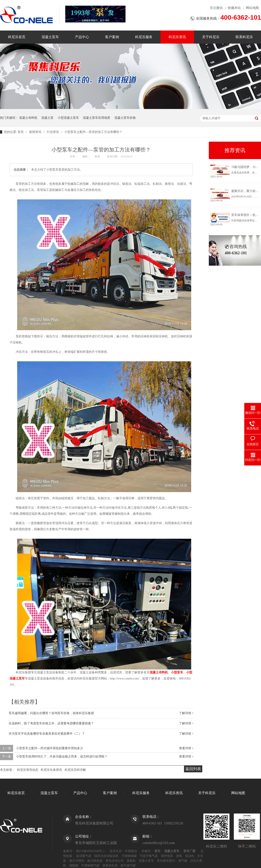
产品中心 (82, 37)
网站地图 (252, 8)
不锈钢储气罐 (90, 865)
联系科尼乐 (244, 37)
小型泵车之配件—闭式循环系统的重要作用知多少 (50, 748)
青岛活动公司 (115, 861)
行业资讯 (53, 132)
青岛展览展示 (166, 861)
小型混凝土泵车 (68, 118)
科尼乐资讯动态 (28, 770)
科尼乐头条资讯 (51, 770)
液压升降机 (77, 861)
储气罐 (183, 861)
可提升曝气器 (149, 856)
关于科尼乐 (211, 37)
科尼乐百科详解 (75, 770)
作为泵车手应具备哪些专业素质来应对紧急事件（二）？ (47, 734)
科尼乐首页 (17, 37)
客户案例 (112, 37)
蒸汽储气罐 (128, 865)
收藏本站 (234, 8)
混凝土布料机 (28, 118)
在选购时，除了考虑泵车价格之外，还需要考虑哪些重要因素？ (51, 723)
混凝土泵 (47, 118)
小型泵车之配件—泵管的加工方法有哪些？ (93, 132)
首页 (21, 132)
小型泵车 (177, 672)
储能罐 (74, 865)
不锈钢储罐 (129, 856)
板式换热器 (95, 861)
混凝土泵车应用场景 (97, 118)
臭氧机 (131, 861)
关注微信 (216, 8)
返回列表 (193, 769)
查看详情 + (186, 748)
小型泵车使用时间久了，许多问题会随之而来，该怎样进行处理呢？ (62, 757)
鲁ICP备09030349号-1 (90, 851)
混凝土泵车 (50, 37)
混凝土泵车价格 (125, 118)
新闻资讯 (36, 132)
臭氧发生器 (110, 865)
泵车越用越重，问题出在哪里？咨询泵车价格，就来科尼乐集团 (51, 713)
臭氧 (179, 856)
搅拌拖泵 (167, 856)
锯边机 (190, 856)
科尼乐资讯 (177, 37)
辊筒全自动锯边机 (106, 856)
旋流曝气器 (84, 856)
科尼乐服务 (144, 37)
